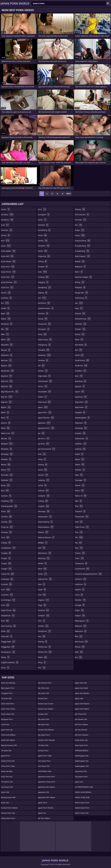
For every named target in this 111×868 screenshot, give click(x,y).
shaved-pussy (83, 319)
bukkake (7, 480)
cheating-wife (9, 506)
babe (5, 313)
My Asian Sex (43, 724)
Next (69, 194)
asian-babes (8, 251)
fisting (42, 261)
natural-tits (45, 579)
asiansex (7, 298)
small (79, 355)
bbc (5, 329)
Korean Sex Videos (46, 709)
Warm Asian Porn (82, 803)
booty (6, 470)
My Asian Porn (44, 735)
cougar (6, 558)
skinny (80, 334)
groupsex (44, 329)
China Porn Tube (8, 766)
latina (42, 485)
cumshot (7, 595)
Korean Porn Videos (9, 808)
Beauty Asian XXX (8, 797)
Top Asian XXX (81, 771)
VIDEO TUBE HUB (82, 797)
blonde (6, 438)
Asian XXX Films (8, 704)
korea (43, 470)
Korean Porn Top (8, 813)
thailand (80, 511)
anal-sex (7, 230)
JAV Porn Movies (82, 735)
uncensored (82, 569)
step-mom (81, 402)
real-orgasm (83, 256)
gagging (43, 282)
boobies (6, 459)
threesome (82, 517)
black (5, 428)
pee (42, 636)
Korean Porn (43, 750)
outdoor (44, 616)
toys (79, 548)
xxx (79, 657)
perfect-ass (44, 647)
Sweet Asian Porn (82, 808)
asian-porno (8, 272)
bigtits (6, 407)
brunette (7, 475)
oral (42, 595)
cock (5, 537)
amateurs (7, 220)
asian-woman (9, 282)
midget (43, 543)
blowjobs (7, 449)
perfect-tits (45, 652)
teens (80, 491)
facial (42, 235)
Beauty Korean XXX (9, 745)
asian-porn (8, 267)
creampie (7, 579)
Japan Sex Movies (82, 693)
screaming (81, 298)
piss (42, 668)
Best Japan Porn (8, 688)
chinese (7, 517)
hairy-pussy (45, 339)
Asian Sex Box (7, 771)
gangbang (45, 287)
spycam (80, 386)
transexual (81, 563)
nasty (43, 574)
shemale (81, 324)
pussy (80, 235)
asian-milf (7, 256)
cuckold (7, 584)
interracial (44, 402)
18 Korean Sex (7, 782)
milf (42, 548)
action (5, 209)
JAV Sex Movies (81, 730)
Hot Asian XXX (44, 766)
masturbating (45, 522)
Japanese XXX (44, 792)
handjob (44, 350)
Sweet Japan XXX (82, 766)
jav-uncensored (47, 449)
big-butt (7, 376)
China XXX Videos (8, 735)
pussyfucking (83, 246)
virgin (80, 610)
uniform (81, 579)
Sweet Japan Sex (82, 756)
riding (80, 282)
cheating (7, 501)
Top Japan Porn (81, 777)
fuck (42, 272)
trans (79, 558)
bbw (5, 334)
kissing (43, 464)
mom (42, 569)
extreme (43, 225)
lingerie (44, 506)
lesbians (44, 496)
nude (42, 589)
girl (42, 298)
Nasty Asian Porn (8, 818)
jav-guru (44, 438)
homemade (45, 381)
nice (42, 584)
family (43, 241)
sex (79, 303)
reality (80, 261)
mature (43, 532)
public (80, 230)
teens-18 (81, 496)
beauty (6, 350)
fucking (43, 277)
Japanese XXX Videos (47, 797)
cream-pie (8, 574)
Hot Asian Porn (44, 761)
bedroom (7, 355)
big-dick (7, 386)
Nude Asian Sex (81, 740)
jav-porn (44, 444)
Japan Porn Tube (45, 756)
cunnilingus (8, 600)
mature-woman (46, 537)
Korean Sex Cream (46, 704)
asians (6, 293)
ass (5, 303)
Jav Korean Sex (81, 719)
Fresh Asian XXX (8, 714)
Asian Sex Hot (7, 777)
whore (80, 647)
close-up (7, 527)
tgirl (79, 501)
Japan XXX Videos (82, 709)
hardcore (44, 355)
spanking (81, 381)
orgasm (44, 600)
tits (79, 537)
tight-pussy (82, 527)
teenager (81, 480)
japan (43, 407)
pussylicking (82, 251)
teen (79, 475)
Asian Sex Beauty (8, 683)
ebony (5, 657)
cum (6, 589)
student (80, 433)
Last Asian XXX (7, 787)
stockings (81, 428)
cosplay (6, 553)
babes (6, 319)
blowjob (7, 444)
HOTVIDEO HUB (45, 771)
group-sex (45, 324)
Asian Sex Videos (8, 740)
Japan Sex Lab (7, 730)
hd (41, 366)
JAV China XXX (81, 714)
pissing (80, 209)
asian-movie (8, 261)
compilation (8, 548)
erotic (5, 668)
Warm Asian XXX (82, 813)
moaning (44, 558)
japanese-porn (46, 428)
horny (43, 386)
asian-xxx (7, 287)
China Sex (5, 724)
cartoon (6, 496)
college (6, 543)
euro (42, 209)
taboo (80, 459)
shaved (80, 313)
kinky (42, 459)
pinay (42, 662)
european (44, 214)
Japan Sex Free (81, 683)
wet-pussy (81, 642)
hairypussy (44, 345)
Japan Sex (42, 813)
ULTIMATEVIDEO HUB (84, 787)
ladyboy (44, 480)
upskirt (80, 589)
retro (79, 272)
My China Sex (44, 688)
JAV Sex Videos (44, 818)
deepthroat (8, 616)
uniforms (81, 584)
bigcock (7, 402)
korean (43, 475)
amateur (7, 214)
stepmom (81, 423)
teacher (80, 470)
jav (41, 433)
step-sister (81, 407)
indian (42, 397)
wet (79, 636)
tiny (79, 532)
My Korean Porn (45, 683)
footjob (43, 267)
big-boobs (8, 371)
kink (42, 454)
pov (79, 225)
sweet (79, 454)
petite (43, 657)
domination (8, 652)
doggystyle (8, 647)
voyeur (80, 616)
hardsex (43, 360)
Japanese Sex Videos (46, 787)
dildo (5, 631)
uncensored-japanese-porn (88, 574)
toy (79, 543)
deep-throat (8, 610)
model (42, 563)
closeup (7, 532)
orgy (42, 605)
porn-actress (82, 214)
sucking (80, 449)
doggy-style (8, 642)
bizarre (6, 423)
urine (79, 595)
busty (6, 485)
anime (6, 235)
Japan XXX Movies (82, 704)
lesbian (43, 491)
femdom (44, 246)
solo (79, 376)
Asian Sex (5, 803)
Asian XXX (5, 792)
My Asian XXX (44, 693)
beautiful (7, 345)
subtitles (81, 444)
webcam (81, 626)
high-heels (44, 376)
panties (43, 626)
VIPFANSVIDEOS (82, 750)
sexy (79, 308)
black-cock (8, 433)
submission (82, 438)
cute (5, 605)
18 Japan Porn (7, 693)
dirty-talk (7, 636)
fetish (43, 251)
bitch (5, 418)
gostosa (43, 313)
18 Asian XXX (6, 698)
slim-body (81, 345)
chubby (6, 522)
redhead (80, 267)
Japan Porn (6, 756)
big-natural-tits (10, 392)
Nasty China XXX (8, 761)
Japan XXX (79, 698)
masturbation (46, 527)
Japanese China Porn (47, 782)
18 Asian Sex (6, 750)
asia (5, 241)
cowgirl (6, 569)
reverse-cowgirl (83, 277)
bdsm (6, 339)
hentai (43, 371)
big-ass (6, 366)
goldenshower (46, 308)
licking (43, 501)
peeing (43, 642)
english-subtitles (10, 662)
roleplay (80, 287)
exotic (42, 220)
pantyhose (45, 631)
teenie (80, 485)
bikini (5, 412)
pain (42, 621)
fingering (44, 256)
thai (79, 506)
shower (80, 329)
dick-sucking (9, 626)
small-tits (81, 366)
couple (6, 563)
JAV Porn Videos (81, 724)
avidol (5, 308)
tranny (80, 553)
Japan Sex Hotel (81, 688)
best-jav (7, 360)
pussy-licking (83, 241)
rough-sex (82, 293)
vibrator (81, 600)
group (43, 319)
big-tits (7, 397)
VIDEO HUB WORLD (83, 792)
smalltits (81, 371)
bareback (7, 324)
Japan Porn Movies (46, 808)
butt (5, 491)
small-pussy (82, 360)
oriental (44, 610)
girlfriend (44, 303)
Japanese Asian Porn (46, 777)
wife (79, 652)
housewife (45, 392)
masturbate (45, 517)
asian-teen (8, 277)
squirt (80, 392)
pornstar (81, 220)
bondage (7, 454)
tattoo (80, 464)
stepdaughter (82, 418)
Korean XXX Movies (46, 730)
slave (79, 339)
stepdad (80, 412)
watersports (82, 621)
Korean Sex (43, 698)
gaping (43, 293)
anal (5, 225)
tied (79, 522)
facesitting (44, 230)
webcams (81, 631)
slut (79, 350)
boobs (6, 464)
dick (5, 621)
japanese (44, 423)
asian (6, 246)
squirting (81, 397)
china (6, 511)
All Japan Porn (7, 719)
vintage (80, 605)
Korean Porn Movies (46, 740)
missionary (45, 553)
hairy (42, 334)
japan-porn (45, 412)
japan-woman (46, 418)
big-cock (7, 381)
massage (44, 511)
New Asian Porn (82, 745)
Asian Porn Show (8, 709)
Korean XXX (43, 714)
